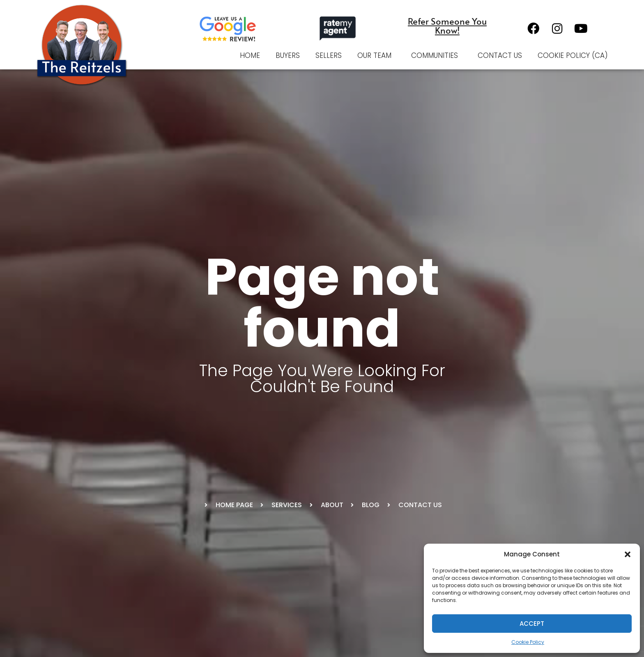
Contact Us (500, 55)
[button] (628, 554)
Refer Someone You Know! (447, 25)
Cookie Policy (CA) (573, 55)
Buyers (288, 55)
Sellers (329, 55)
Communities (437, 55)
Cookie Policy (528, 642)
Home (250, 55)
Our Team (376, 55)
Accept (532, 624)
